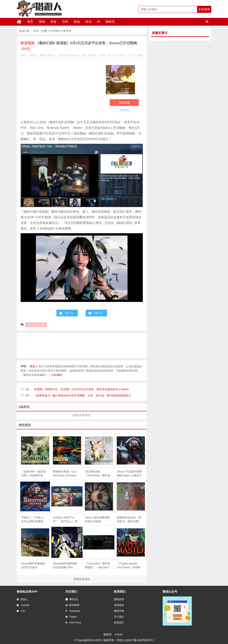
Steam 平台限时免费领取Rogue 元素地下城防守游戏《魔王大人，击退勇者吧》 (129, 474)
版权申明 (119, 611)
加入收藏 (136, 55)
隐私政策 (119, 599)
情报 (42, 22)
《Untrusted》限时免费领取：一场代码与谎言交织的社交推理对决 (98, 566)
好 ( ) (69, 313)
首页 (30, 22)
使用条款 (119, 605)
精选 (77, 22)
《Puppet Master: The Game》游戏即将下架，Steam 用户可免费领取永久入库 (129, 566)
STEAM (54, 31)
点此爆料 (57, 375)
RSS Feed (73, 623)
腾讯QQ (72, 599)
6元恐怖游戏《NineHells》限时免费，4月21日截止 (97, 474)
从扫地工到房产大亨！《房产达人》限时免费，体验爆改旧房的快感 (65, 520)
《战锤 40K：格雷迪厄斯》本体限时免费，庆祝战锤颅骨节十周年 (34, 474)
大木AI (118, 634)
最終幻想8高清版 (36, 325)
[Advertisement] (61, 90)
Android (23, 605)
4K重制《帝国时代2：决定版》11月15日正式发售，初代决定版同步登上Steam (81, 389)
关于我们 (119, 617)
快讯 (89, 22)
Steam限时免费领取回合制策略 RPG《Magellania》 (65, 566)
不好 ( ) (98, 313)
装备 (53, 22)
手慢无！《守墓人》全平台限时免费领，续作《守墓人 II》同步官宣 (33, 520)
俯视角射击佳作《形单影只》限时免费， (129, 519)
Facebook (73, 611)
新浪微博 (72, 605)
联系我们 (119, 623)
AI (99, 22)
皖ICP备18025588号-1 (140, 640)
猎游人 (22, 599)
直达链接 (124, 102)
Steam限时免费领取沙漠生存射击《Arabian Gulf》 (33, 566)
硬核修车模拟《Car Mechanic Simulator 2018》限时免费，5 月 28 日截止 (65, 474)
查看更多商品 (82, 579)
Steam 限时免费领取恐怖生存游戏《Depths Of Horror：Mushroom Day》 (97, 520)
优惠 (44, 31)
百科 (65, 22)
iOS (21, 611)
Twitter (71, 617)
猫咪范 (110, 22)
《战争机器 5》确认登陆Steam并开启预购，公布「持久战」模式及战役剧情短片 (82, 395)
